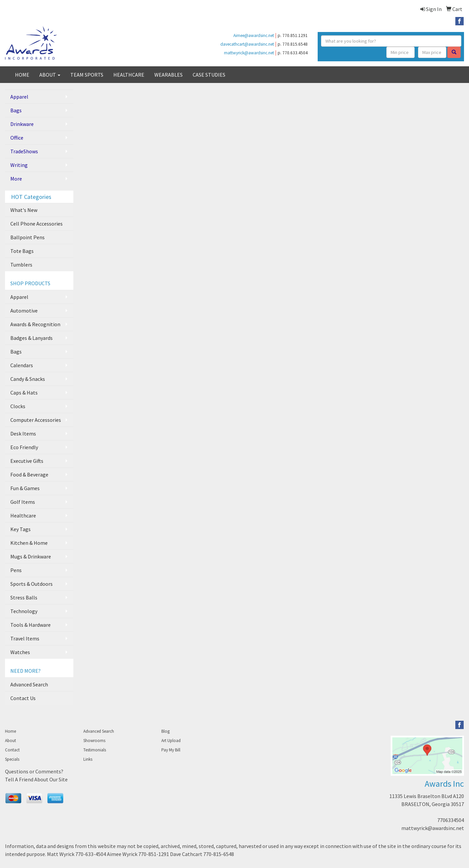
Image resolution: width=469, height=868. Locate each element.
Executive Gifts (27, 461)
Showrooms (94, 741)
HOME (22, 75)
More (16, 179)
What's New (24, 210)
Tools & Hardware (30, 625)
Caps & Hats (24, 393)
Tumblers (21, 265)
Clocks (18, 406)
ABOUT (50, 75)
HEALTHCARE (129, 75)
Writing (19, 165)
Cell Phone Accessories (36, 224)
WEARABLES (168, 75)
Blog (165, 731)
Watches (20, 652)
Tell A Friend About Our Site (36, 779)
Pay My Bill (171, 750)
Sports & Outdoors (31, 584)
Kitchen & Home (29, 543)
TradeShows (24, 151)
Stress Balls (24, 597)
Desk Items (23, 434)
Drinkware (22, 124)
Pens (16, 570)
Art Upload (171, 741)
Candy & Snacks (28, 379)
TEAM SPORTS (87, 75)
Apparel (19, 97)
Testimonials (95, 750)
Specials (12, 759)
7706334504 (451, 820)
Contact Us (23, 698)
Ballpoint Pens (27, 237)
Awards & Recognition (35, 324)
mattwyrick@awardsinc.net (249, 53)
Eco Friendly (24, 447)
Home (10, 731)
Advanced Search (29, 684)
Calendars (22, 365)
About (10, 741)
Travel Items (25, 638)
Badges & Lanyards (31, 338)
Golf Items (23, 502)
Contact (12, 750)
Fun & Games (25, 488)
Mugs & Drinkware (31, 556)
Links (88, 759)
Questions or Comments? (34, 771)
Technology (24, 611)
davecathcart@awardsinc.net (247, 44)
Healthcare (23, 515)
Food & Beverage (29, 474)
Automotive (24, 311)
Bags (16, 110)
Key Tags (20, 529)
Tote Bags (22, 251)
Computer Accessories (36, 420)
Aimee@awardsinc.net (254, 35)
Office (17, 138)
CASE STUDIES (209, 75)
